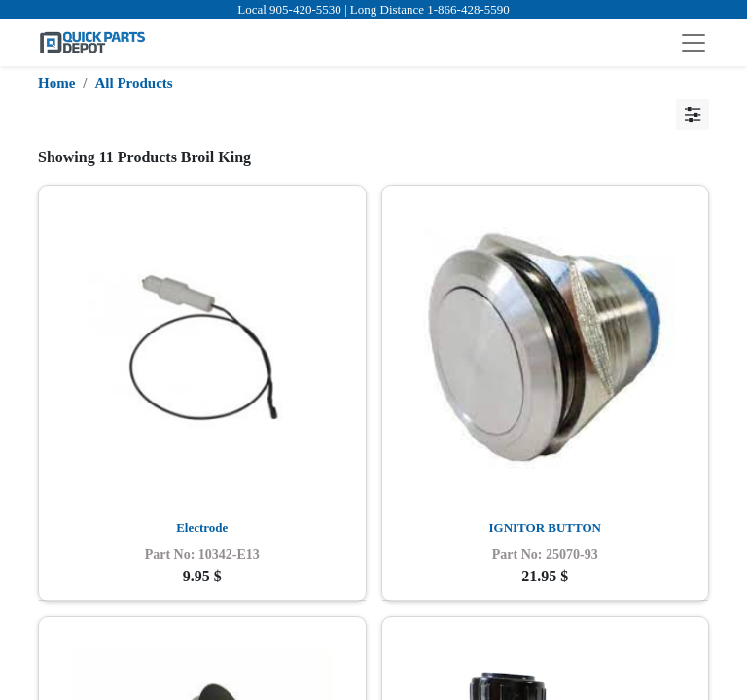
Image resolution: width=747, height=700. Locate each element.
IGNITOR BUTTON (545, 527)
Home (56, 83)
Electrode (202, 527)
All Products (134, 83)
